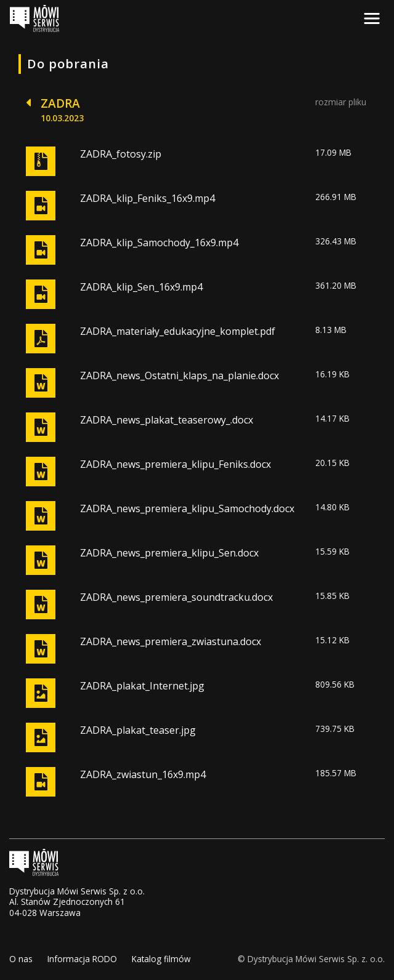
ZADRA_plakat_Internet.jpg (142, 686)
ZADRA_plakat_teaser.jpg (138, 730)
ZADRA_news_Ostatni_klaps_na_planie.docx (179, 376)
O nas (21, 959)
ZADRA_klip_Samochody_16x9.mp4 (159, 243)
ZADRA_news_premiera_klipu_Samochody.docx (187, 508)
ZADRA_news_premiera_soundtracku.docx (176, 597)
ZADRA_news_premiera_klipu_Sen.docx (169, 553)
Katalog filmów (161, 959)
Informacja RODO (82, 959)
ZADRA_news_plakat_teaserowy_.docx (167, 420)
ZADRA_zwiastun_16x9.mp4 (143, 774)
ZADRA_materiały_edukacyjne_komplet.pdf (178, 331)
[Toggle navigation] (372, 18)
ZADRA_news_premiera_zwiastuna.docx (171, 641)
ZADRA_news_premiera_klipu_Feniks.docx (175, 464)
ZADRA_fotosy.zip (121, 154)
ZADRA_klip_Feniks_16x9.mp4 (147, 198)
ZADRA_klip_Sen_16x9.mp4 (141, 287)
